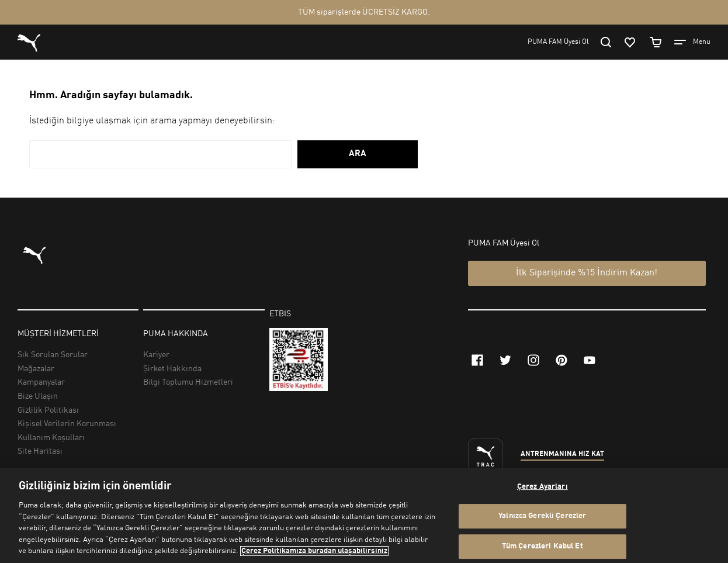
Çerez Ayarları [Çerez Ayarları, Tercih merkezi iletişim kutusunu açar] (542, 487)
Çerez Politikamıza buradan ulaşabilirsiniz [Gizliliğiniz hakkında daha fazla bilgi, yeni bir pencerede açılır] (314, 551)
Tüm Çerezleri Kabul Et (542, 546)
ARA (358, 154)
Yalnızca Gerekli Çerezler (542, 516)
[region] (364, 515)
